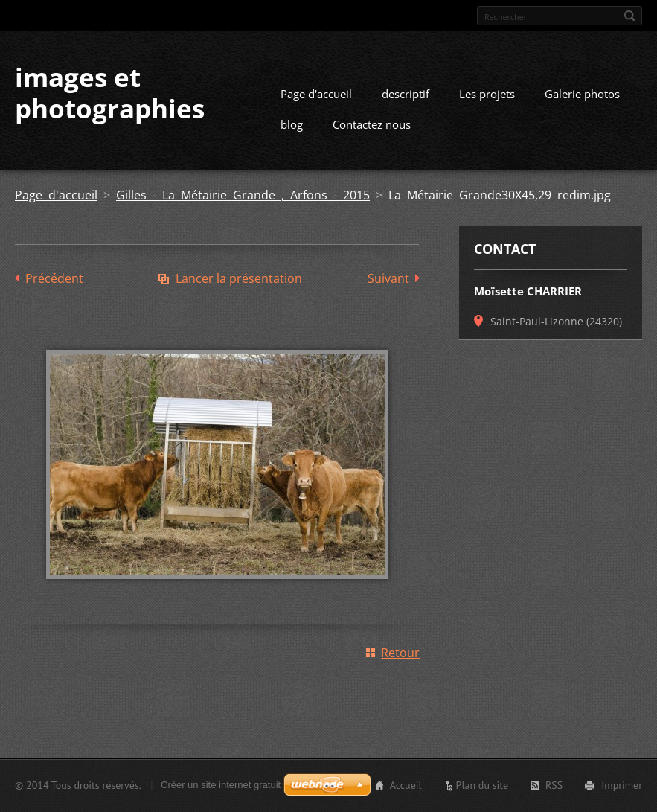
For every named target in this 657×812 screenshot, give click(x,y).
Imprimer (622, 785)
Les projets (487, 94)
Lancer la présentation (239, 278)
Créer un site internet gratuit (221, 785)
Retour (400, 653)
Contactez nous (372, 124)
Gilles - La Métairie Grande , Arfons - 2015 (243, 195)
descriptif (406, 94)
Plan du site (482, 785)
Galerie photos (582, 94)
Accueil (406, 785)
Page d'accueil (316, 94)
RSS (554, 785)
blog (292, 124)
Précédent (54, 278)
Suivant (388, 278)
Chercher (629, 16)
